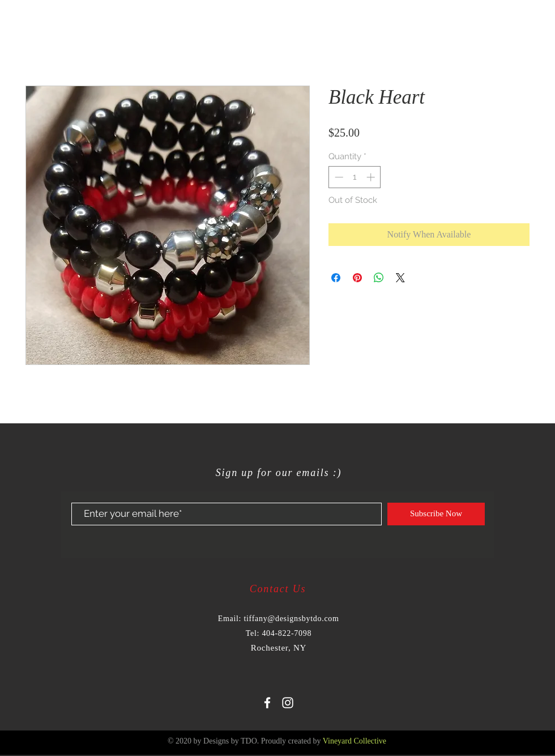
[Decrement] (338, 177)
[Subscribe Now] (436, 514)
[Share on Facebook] (336, 278)
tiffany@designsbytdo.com (291, 619)
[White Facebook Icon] (267, 703)
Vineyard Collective (355, 741)
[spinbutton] (355, 177)
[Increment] (372, 177)
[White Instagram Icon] (288, 703)
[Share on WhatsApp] (379, 278)
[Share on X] (400, 278)
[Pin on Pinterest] (357, 278)
